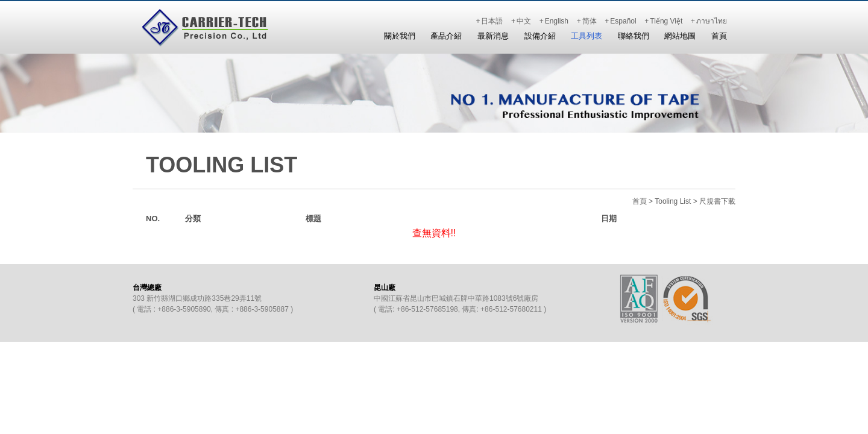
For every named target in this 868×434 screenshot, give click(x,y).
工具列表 (587, 36)
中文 (524, 21)
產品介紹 (446, 36)
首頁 (719, 36)
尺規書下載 (717, 201)
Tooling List (673, 201)
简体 (590, 21)
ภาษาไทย (712, 21)
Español (623, 21)
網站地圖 (680, 36)
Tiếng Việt (666, 21)
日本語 (492, 21)
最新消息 (493, 36)
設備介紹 (540, 36)
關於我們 (400, 36)
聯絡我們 (634, 36)
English (557, 21)
